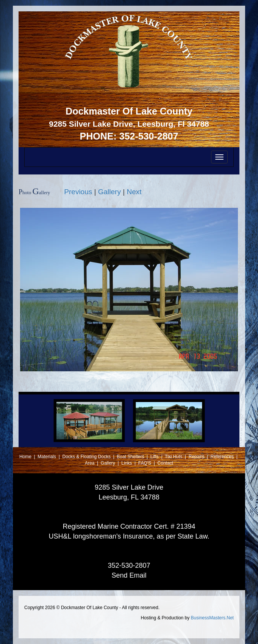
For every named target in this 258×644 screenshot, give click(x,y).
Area (90, 463)
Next (134, 192)
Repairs (197, 457)
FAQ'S (145, 463)
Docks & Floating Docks (87, 457)
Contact (165, 463)
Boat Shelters (131, 457)
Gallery (109, 192)
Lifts (155, 457)
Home (26, 457)
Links (127, 463)
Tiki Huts (174, 457)
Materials (47, 457)
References (223, 457)
